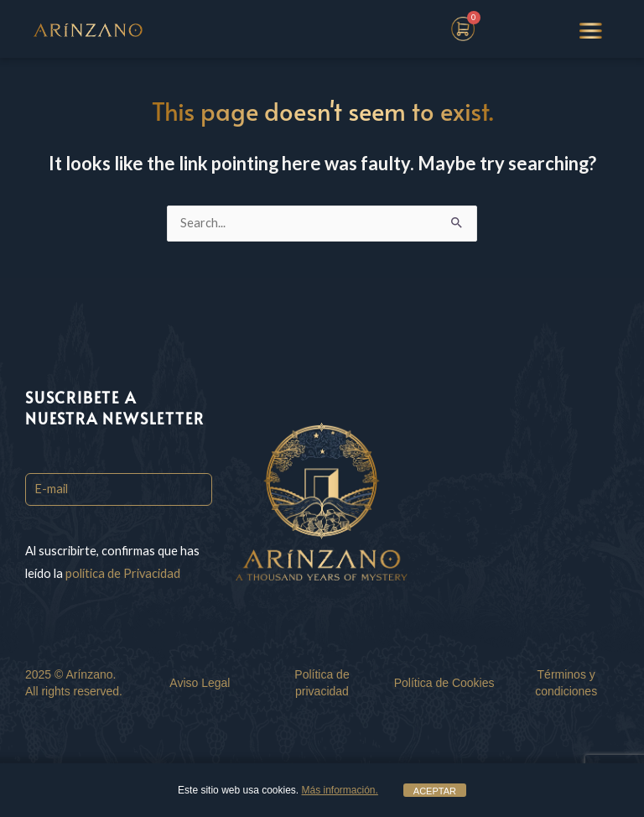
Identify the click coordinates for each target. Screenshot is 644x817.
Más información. (340, 790)
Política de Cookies (444, 683)
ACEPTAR (435, 791)
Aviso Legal (200, 683)
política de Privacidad (123, 573)
